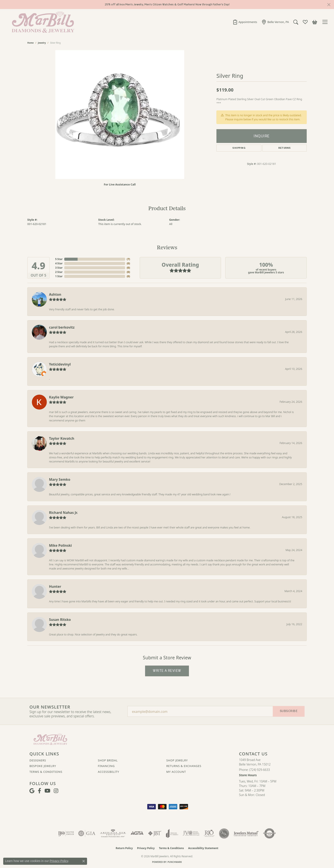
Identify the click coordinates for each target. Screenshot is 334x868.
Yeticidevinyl (60, 364)
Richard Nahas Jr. (63, 513)
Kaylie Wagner (61, 397)
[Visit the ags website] (113, 833)
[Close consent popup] (84, 861)
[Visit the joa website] (172, 833)
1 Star (59, 276)
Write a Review (167, 671)
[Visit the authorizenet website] (270, 833)
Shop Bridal (108, 760)
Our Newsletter (50, 707)
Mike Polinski (60, 545)
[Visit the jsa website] (224, 833)
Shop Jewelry (177, 760)
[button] (296, 22)
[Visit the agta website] (137, 833)
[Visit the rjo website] (209, 833)
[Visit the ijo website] (66, 833)
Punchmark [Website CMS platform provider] (175, 862)
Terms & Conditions (46, 772)
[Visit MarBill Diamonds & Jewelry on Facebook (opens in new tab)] (39, 791)
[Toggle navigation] (326, 22)
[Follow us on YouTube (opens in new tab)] (47, 791)
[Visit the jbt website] (155, 833)
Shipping (239, 148)
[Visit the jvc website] (191, 833)
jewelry (42, 43)
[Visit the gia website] (87, 833)
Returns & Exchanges (184, 766)
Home (31, 43)
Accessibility (108, 772)
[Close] (329, 5)
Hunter (55, 586)
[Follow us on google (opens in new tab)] (32, 791)
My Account (176, 772)
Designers (38, 760)
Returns (284, 148)
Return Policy (124, 848)
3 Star (59, 268)
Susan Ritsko (60, 620)
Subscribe (289, 711)
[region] (120, 115)
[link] (245, 22)
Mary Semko (60, 479)
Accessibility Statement (203, 848)
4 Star (59, 263)
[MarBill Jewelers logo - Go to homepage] (42, 22)
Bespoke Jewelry (43, 766)
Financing (106, 766)
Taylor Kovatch (62, 438)
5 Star (59, 259)
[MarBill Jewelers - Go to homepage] (50, 739)
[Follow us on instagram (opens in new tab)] (56, 791)
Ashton (55, 294)
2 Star (59, 272)
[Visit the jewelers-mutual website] (246, 833)
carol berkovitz (62, 327)
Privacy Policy (146, 848)
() (128, 259)
